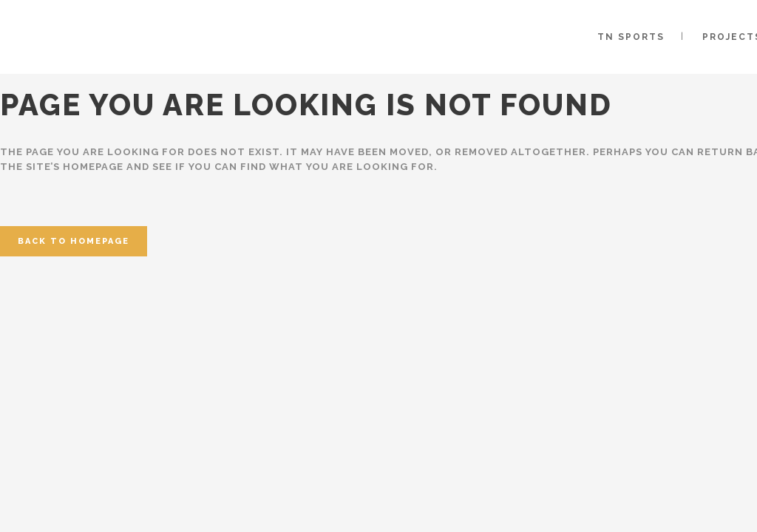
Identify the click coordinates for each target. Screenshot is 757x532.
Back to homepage (74, 241)
